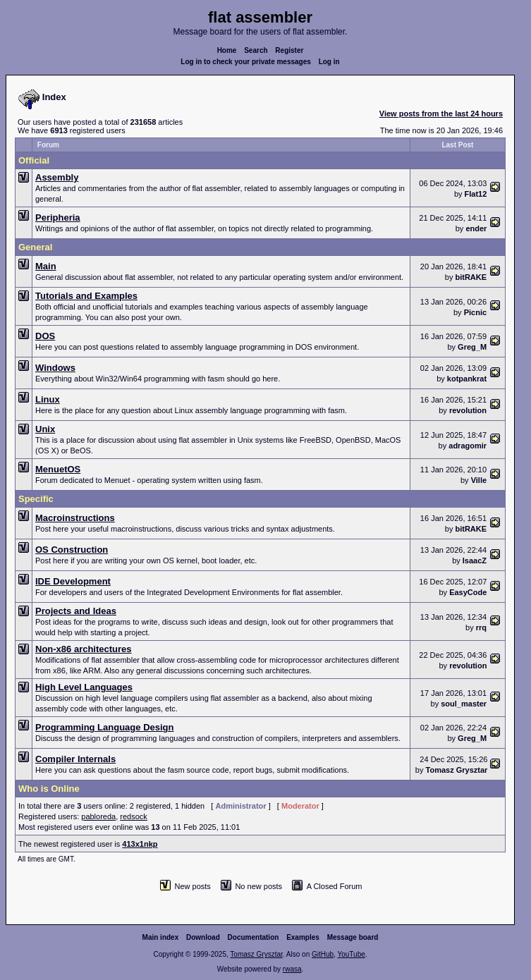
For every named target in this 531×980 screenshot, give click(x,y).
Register (289, 50)
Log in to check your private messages (246, 62)
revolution (468, 410)
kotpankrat (467, 379)
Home (227, 50)
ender (476, 228)
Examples (303, 937)
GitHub (323, 954)
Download (203, 937)
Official (34, 160)
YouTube (351, 954)
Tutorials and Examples (86, 296)
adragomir (468, 446)
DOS (45, 336)
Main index (161, 937)
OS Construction (72, 550)
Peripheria (58, 218)
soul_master (464, 704)
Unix (45, 429)
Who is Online (49, 789)
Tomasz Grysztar (457, 770)
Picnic (475, 312)
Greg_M (472, 347)
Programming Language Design (104, 727)
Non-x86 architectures (84, 649)
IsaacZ (475, 561)
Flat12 (476, 194)
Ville (479, 480)
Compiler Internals (75, 759)
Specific (36, 499)
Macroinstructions (75, 518)
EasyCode (468, 592)
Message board (353, 937)
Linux (48, 399)
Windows (55, 368)
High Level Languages (84, 687)
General (35, 247)
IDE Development (73, 581)
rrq (481, 627)
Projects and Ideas (76, 611)
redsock (134, 816)
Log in (329, 62)
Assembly (57, 177)
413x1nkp (140, 844)
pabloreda (98, 816)
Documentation (254, 937)
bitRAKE (471, 277)
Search (256, 50)
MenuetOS (58, 469)
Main (46, 266)
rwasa (292, 969)
